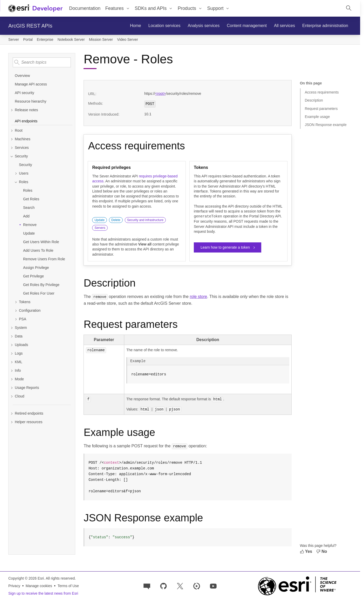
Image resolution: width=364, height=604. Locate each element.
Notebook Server (71, 39)
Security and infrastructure (145, 220)
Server (14, 39)
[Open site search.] (349, 8)
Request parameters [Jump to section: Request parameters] (321, 109)
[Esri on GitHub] (163, 585)
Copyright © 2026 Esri (26, 578)
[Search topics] (42, 62)
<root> (160, 94)
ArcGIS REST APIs (30, 26)
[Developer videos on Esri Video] (197, 585)
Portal (28, 39)
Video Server (128, 39)
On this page (311, 83)
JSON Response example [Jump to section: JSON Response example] (326, 125)
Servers (100, 228)
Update (99, 220)
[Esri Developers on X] (180, 585)
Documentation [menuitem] (85, 8)
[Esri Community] (147, 585)
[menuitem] (118, 8)
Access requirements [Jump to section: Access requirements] (322, 92)
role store (198, 297)
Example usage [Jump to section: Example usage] (317, 117)
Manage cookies (39, 585)
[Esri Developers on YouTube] (213, 585)
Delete (116, 220)
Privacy (14, 585)
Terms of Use (68, 585)
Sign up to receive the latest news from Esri (43, 593)
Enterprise (45, 39)
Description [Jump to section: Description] (314, 100)
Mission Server (101, 39)
